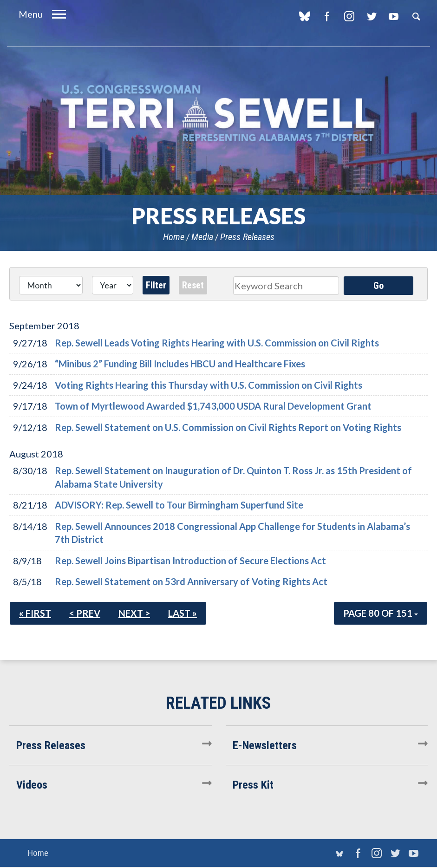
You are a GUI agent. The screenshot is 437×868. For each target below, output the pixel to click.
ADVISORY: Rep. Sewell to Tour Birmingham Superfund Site (179, 505)
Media (202, 237)
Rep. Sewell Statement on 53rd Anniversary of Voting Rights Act (191, 581)
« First (35, 613)
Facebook (327, 16)
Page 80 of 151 (381, 613)
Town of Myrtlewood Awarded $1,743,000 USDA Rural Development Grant (213, 406)
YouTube (394, 16)
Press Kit (253, 785)
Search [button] (416, 16)
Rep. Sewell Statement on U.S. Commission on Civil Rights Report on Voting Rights (228, 427)
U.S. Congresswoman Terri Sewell (219, 114)
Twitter (371, 16)
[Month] (51, 285)
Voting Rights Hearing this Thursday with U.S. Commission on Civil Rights (209, 385)
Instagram (349, 16)
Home (174, 237)
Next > (134, 613)
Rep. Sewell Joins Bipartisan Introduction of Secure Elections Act (190, 561)
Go (378, 286)
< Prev (85, 613)
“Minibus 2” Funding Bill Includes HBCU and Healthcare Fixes (180, 364)
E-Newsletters (265, 745)
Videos (32, 785)
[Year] (113, 285)
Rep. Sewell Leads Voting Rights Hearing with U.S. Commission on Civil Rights (217, 343)
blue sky (304, 16)
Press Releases (247, 237)
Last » (183, 613)
